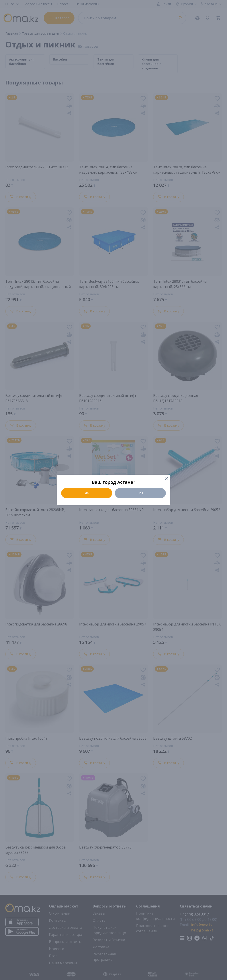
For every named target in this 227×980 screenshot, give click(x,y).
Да (87, 493)
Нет (140, 493)
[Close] (166, 479)
